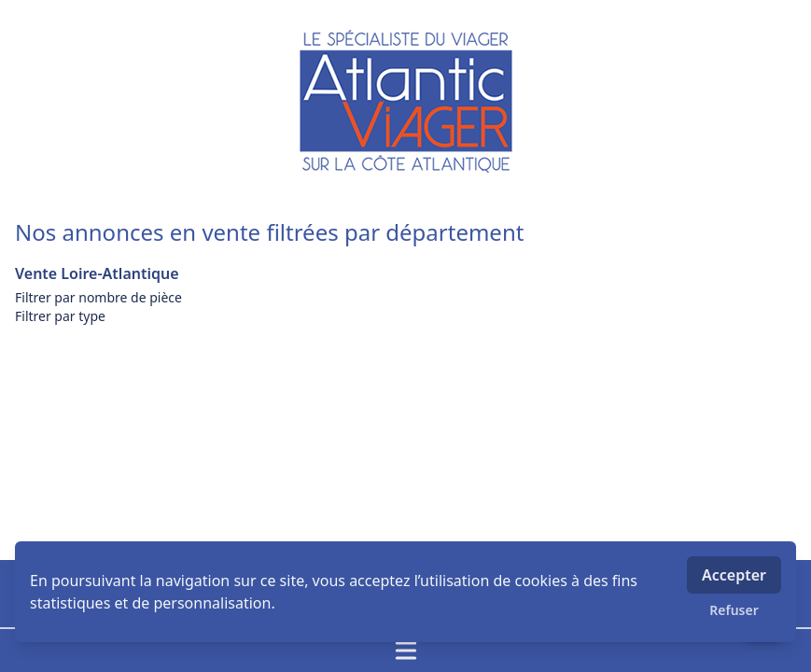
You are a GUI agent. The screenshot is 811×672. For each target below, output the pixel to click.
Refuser (734, 610)
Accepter (734, 575)
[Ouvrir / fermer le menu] (405, 651)
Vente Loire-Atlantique (97, 273)
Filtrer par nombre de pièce (98, 297)
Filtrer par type (60, 316)
